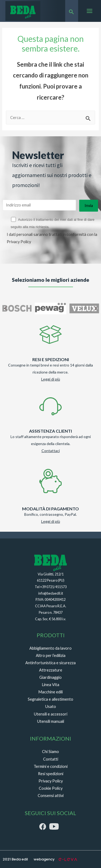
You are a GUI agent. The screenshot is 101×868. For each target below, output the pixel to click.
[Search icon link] (72, 11)
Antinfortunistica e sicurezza (50, 663)
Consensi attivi (51, 796)
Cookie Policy (51, 788)
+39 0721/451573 (53, 587)
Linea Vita (50, 685)
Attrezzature (51, 670)
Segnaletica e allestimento (50, 699)
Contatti (51, 759)
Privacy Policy (19, 242)
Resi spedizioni (51, 774)
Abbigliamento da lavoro (50, 648)
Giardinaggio (50, 677)
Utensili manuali (51, 721)
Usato (51, 706)
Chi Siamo (50, 752)
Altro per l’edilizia (51, 655)
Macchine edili (50, 692)
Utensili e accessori (51, 714)
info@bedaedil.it (51, 593)
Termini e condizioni (51, 766)
